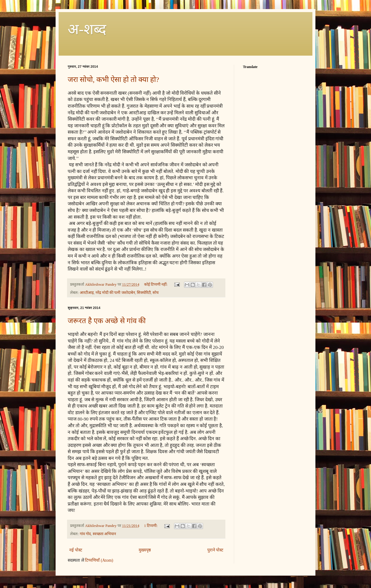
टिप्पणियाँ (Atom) (99, 560)
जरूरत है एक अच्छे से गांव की (107, 321)
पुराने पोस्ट (215, 550)
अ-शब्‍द (87, 29)
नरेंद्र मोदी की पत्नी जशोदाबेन (115, 293)
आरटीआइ (87, 293)
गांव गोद (85, 534)
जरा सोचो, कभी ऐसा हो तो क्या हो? (113, 80)
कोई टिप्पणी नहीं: (156, 284)
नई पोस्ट (76, 550)
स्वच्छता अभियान (104, 534)
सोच (156, 293)
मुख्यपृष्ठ (145, 550)
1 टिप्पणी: (151, 526)
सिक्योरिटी (144, 293)
